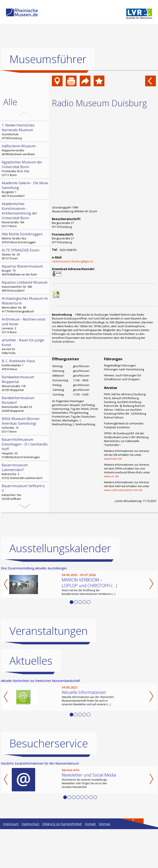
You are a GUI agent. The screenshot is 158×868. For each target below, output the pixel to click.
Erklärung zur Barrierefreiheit (62, 863)
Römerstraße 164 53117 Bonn (25, 215)
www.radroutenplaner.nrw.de (123, 490)
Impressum (11, 863)
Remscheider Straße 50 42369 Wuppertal (25, 404)
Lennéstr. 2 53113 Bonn (25, 325)
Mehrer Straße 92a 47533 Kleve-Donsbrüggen (25, 238)
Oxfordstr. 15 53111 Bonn (25, 425)
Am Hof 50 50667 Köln (25, 346)
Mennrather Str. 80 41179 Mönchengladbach (25, 305)
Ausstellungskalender (60, 587)
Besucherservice (49, 782)
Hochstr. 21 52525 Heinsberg (25, 534)
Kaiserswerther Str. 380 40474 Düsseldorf (25, 286)
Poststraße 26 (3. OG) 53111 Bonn (25, 168)
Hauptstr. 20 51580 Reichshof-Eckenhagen (25, 448)
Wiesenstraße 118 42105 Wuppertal (25, 383)
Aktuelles (31, 699)
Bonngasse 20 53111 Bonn (25, 511)
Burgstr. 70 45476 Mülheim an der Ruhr (25, 270)
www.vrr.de (111, 476)
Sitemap (105, 863)
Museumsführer (48, 59)
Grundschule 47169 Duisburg (25, 131)
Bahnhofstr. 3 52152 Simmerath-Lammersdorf (25, 471)
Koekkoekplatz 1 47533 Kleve (25, 365)
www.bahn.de (113, 459)
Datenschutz (30, 863)
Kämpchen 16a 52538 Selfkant (25, 492)
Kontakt (90, 863)
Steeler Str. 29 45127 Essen (25, 254)
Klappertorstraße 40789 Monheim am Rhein (25, 150)
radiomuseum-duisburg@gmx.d (72, 261)
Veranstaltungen (49, 670)
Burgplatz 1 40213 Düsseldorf (25, 189)
